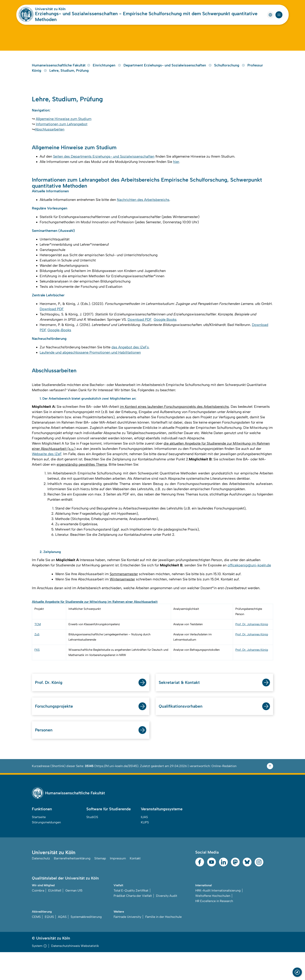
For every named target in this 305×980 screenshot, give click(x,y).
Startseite (39, 844)
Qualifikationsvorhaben (184, 732)
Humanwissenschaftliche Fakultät (61, 77)
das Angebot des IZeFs (130, 370)
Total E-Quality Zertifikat (131, 918)
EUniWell (55, 918)
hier (176, 178)
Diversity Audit (167, 923)
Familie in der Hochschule (163, 945)
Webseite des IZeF (47, 478)
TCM (38, 649)
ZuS (37, 660)
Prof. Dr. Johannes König (252, 649)
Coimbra (38, 918)
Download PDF (52, 331)
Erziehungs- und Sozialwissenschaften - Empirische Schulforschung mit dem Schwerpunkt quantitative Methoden (146, 16)
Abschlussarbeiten (50, 145)
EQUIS (49, 945)
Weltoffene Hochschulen (213, 923)
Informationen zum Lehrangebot (62, 139)
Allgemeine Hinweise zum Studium (64, 134)
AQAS (62, 945)
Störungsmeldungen (46, 850)
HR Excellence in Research (214, 929)
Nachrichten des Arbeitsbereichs (143, 219)
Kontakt (135, 887)
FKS (37, 675)
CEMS (36, 945)
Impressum (118, 887)
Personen (45, 757)
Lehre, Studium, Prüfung (69, 82)
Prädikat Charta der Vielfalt (133, 923)
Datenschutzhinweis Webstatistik (75, 974)
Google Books (165, 342)
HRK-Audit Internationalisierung (218, 918)
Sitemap (100, 887)
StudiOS (92, 844)
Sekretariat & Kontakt (182, 708)
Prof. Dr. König (51, 708)
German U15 (74, 918)
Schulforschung (230, 77)
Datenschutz (41, 887)
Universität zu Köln (50, 9)
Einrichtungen (107, 77)
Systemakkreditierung (86, 945)
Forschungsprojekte (56, 732)
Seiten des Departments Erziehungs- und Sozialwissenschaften (104, 173)
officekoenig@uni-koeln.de (249, 590)
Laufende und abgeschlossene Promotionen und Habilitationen (90, 375)
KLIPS (145, 850)
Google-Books (59, 352)
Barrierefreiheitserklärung (72, 887)
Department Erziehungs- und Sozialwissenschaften (168, 77)
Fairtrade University (127, 945)
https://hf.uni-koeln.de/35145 (116, 793)
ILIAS (144, 844)
